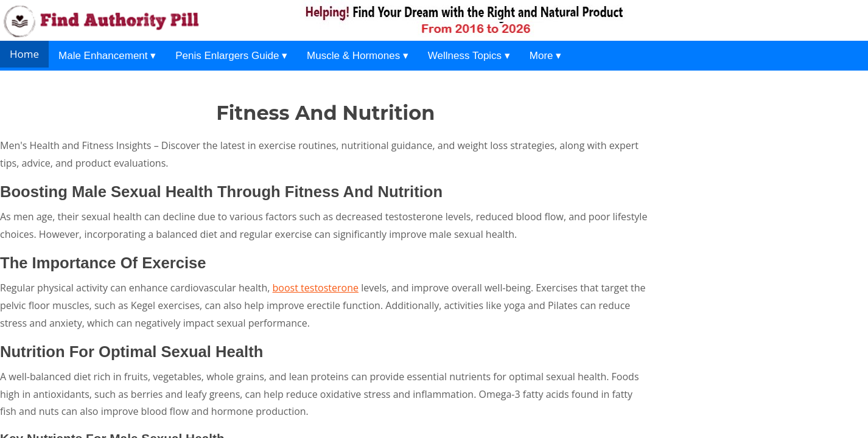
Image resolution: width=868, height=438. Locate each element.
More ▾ (545, 56)
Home (24, 54)
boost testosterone (316, 288)
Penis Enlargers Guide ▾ (231, 56)
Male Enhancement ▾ (107, 56)
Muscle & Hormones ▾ (358, 56)
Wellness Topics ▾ (469, 56)
